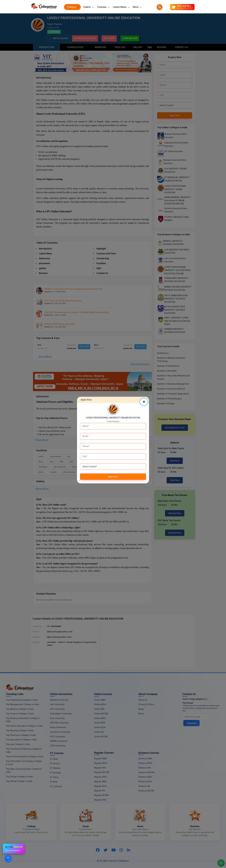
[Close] (144, 402)
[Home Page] (44, 7)
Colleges (72, 7)
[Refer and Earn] (182, 7)
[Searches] (160, 7)
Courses (102, 7)
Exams (87, 7)
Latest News (120, 7)
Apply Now (113, 477)
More (136, 7)
